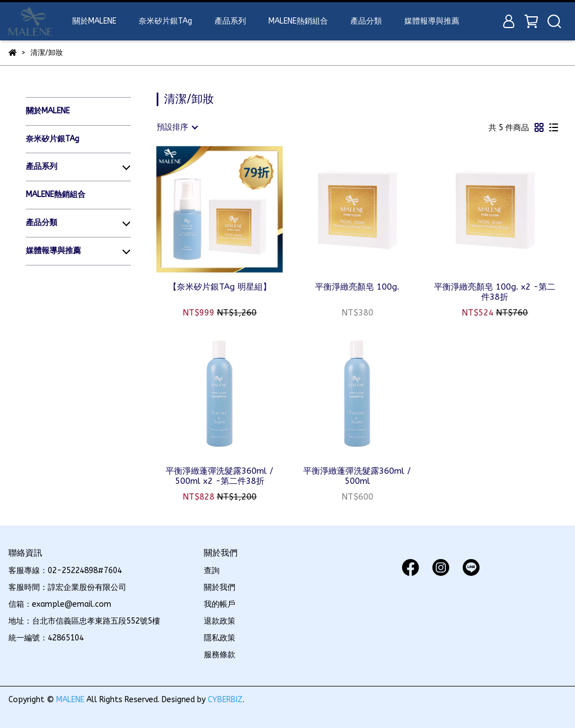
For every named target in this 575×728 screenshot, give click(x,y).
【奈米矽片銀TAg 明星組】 (220, 287)
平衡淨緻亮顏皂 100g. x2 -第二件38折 (495, 292)
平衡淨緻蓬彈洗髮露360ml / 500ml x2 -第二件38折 (220, 476)
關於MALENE (94, 21)
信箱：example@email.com (60, 604)
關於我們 (220, 587)
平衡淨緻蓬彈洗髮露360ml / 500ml (357, 476)
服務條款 (220, 655)
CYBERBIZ (225, 700)
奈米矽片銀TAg (165, 21)
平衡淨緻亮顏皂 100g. (357, 287)
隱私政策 (220, 638)
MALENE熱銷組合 (298, 21)
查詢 (212, 571)
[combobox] (177, 127)
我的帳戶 (220, 604)
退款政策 (220, 621)
